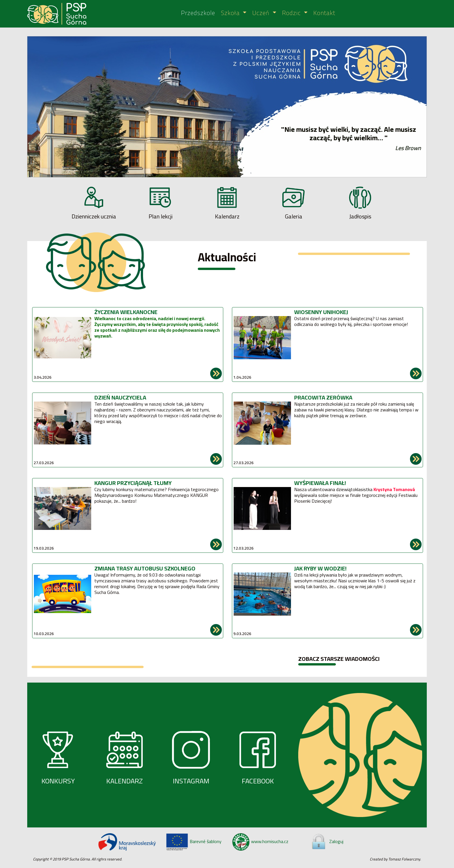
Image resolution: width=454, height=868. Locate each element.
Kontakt (324, 13)
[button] (57, 107)
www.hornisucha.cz (260, 841)
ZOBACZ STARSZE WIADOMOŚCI (339, 659)
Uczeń (262, 13)
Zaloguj (327, 841)
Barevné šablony (194, 841)
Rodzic (292, 13)
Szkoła (231, 13)
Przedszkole (198, 13)
